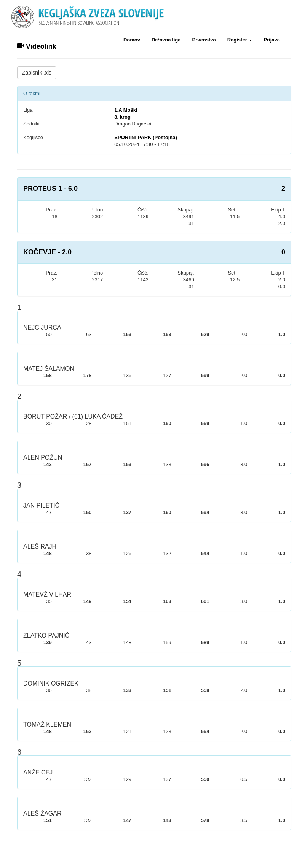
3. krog (122, 117)
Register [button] (240, 40)
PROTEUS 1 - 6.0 (50, 189)
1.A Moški (126, 110)
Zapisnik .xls (37, 73)
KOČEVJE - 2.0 (47, 252)
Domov (132, 40)
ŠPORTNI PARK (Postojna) (145, 137)
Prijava (272, 40)
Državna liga (166, 40)
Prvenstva (204, 40)
